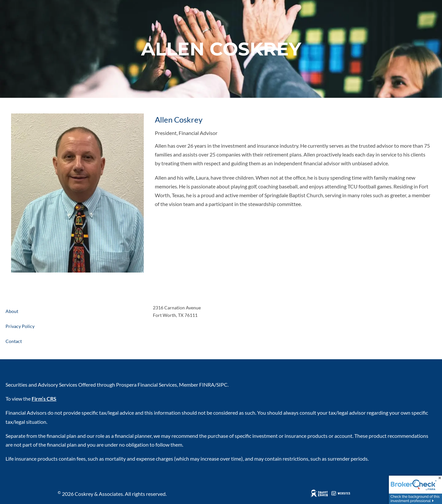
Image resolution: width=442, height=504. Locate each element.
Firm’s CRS (44, 399)
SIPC (222, 385)
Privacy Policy (20, 326)
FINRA (207, 385)
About (12, 311)
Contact (14, 341)
